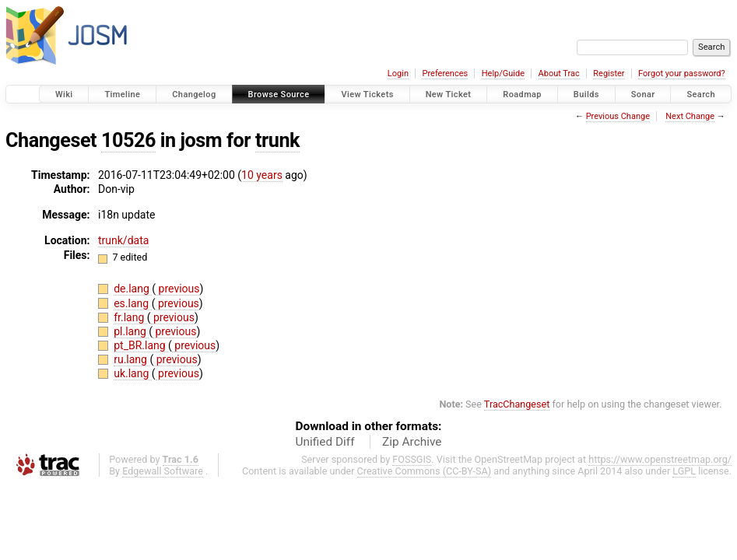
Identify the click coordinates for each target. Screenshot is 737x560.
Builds (586, 94)
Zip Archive (412, 442)
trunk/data (123, 240)
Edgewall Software (163, 471)
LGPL (684, 471)
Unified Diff (325, 442)
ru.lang (132, 359)
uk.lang (133, 373)
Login (398, 73)
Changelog (194, 94)
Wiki (64, 94)
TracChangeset (517, 404)
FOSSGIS (412, 459)
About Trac (559, 73)
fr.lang (130, 317)
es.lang (132, 303)
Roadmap (522, 94)
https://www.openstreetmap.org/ (660, 459)
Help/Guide (503, 73)
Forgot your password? (682, 73)
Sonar (643, 94)
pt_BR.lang (141, 345)
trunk (277, 140)
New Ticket (449, 94)
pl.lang (131, 331)
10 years (262, 175)
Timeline (122, 94)
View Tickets (367, 94)
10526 (128, 140)
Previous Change (618, 116)
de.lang (133, 289)
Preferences (445, 73)
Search (701, 94)
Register (609, 73)
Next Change (690, 116)
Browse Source (279, 94)
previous (177, 289)
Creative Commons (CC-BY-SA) (425, 471)
